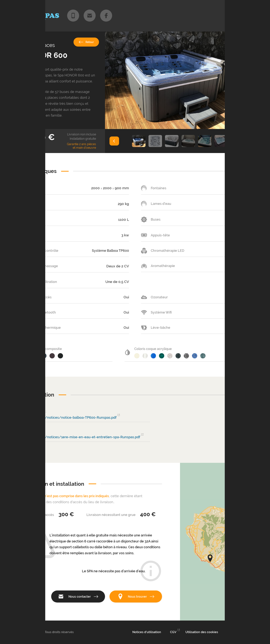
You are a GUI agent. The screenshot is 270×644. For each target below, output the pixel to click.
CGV (173, 632)
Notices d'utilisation (147, 632)
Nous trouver (136, 596)
